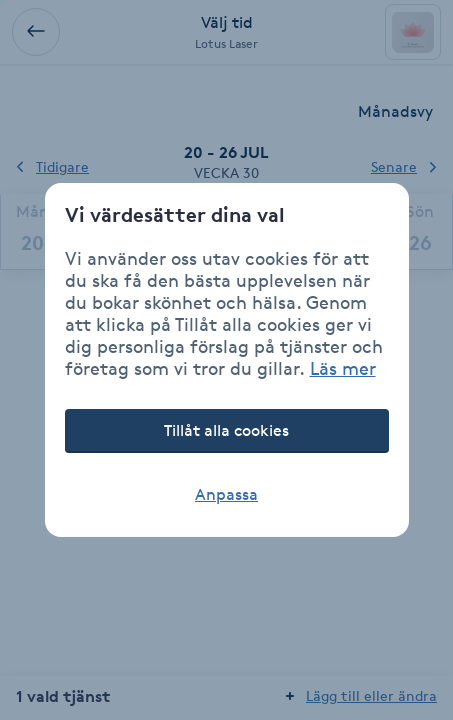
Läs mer (343, 368)
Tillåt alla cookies (226, 430)
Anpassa (226, 494)
